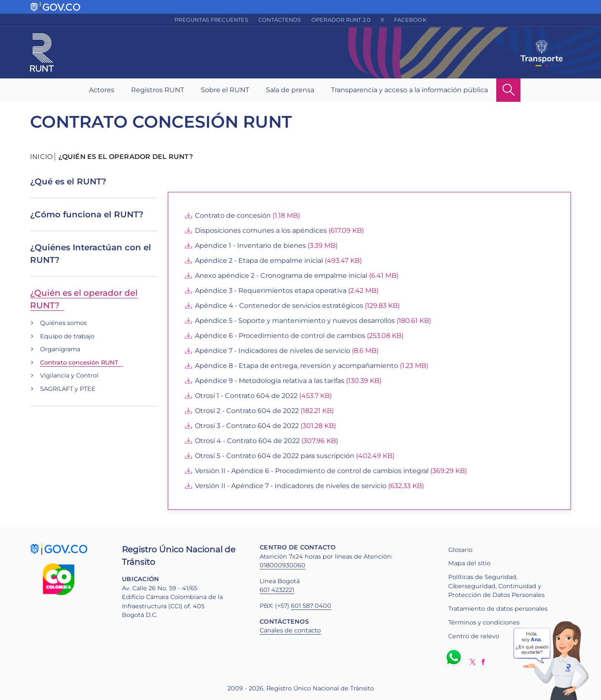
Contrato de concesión (233, 215)
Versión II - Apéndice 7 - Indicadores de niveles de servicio (291, 486)
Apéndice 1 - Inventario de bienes (250, 246)
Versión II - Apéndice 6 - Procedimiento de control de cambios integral (312, 471)
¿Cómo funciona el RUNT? (87, 214)
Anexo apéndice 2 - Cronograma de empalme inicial (281, 276)
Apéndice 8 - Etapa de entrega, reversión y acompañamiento (297, 366)
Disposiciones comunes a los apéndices (261, 230)
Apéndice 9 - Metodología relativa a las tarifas (270, 381)
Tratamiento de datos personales (498, 609)
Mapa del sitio (469, 563)
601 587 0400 (311, 606)
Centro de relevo (474, 636)
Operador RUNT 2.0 (341, 20)
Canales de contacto (290, 630)
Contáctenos (280, 20)
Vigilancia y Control (69, 375)
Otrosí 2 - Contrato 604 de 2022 (247, 411)
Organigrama (60, 349)
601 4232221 (277, 590)
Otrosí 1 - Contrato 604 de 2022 (246, 396)
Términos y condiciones (484, 622)
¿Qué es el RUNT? (68, 181)
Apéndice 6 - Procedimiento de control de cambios (280, 336)
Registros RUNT (158, 90)
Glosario (460, 550)
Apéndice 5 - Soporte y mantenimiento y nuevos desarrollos (295, 321)
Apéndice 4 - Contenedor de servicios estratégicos (279, 306)
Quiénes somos (63, 323)
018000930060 (283, 565)
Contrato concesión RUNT (79, 363)
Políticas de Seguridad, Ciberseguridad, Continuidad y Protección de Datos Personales (496, 586)
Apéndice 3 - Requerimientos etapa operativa (271, 291)
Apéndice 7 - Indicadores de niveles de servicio (273, 351)
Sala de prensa (290, 90)
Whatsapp (455, 657)
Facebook (410, 20)
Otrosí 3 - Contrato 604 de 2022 (247, 426)
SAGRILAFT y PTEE (68, 389)
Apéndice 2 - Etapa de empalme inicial (259, 261)
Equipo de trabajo (67, 336)
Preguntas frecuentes (211, 20)
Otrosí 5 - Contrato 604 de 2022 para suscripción (275, 456)
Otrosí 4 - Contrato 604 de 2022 (247, 441)
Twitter (473, 662)
